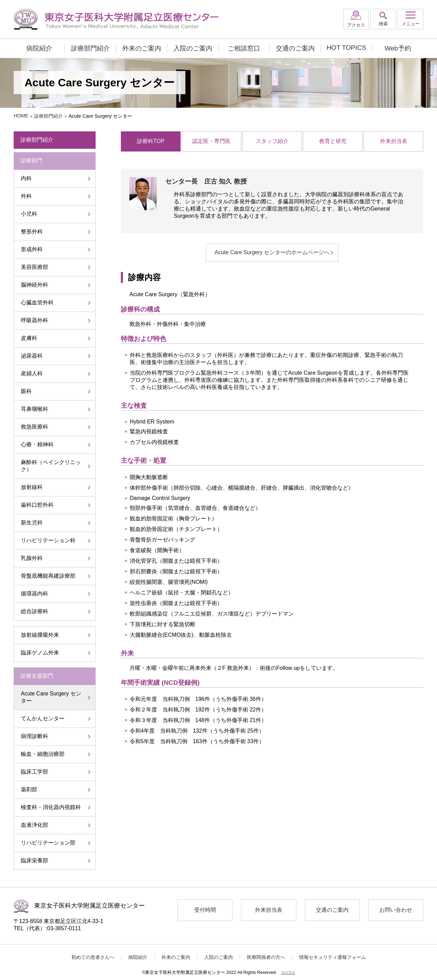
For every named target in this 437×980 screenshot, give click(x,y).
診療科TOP (151, 141)
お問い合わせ (396, 910)
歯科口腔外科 (37, 505)
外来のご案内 (142, 48)
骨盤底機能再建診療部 (48, 576)
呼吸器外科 (34, 320)
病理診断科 (34, 736)
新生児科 (32, 523)
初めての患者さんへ (93, 957)
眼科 (26, 391)
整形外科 (32, 232)
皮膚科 (29, 338)
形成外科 (32, 249)
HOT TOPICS (346, 48)
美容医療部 (34, 267)
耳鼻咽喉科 (34, 409)
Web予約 (398, 48)
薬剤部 (29, 789)
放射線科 (32, 487)
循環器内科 (34, 594)
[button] (411, 19)
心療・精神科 (37, 444)
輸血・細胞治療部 (43, 754)
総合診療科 (34, 611)
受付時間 (205, 910)
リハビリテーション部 (48, 843)
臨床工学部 (34, 772)
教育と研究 (333, 141)
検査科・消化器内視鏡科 (51, 807)
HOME (21, 116)
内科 (26, 178)
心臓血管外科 (37, 302)
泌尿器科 (32, 356)
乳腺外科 (32, 558)
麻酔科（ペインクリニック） (51, 466)
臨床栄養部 (34, 860)
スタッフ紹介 (272, 141)
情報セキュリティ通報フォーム (333, 957)
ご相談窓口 (244, 48)
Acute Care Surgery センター (51, 697)
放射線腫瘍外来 (40, 635)
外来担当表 (394, 141)
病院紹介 (39, 48)
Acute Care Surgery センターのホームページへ (272, 252)
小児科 (29, 214)
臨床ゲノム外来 (40, 653)
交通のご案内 (295, 48)
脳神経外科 (34, 285)
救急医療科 (34, 427)
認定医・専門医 (211, 141)
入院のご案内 (193, 48)
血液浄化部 (34, 825)
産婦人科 (32, 373)
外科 (26, 196)
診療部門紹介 (90, 48)
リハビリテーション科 (48, 540)
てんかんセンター (43, 718)
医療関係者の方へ (266, 957)
